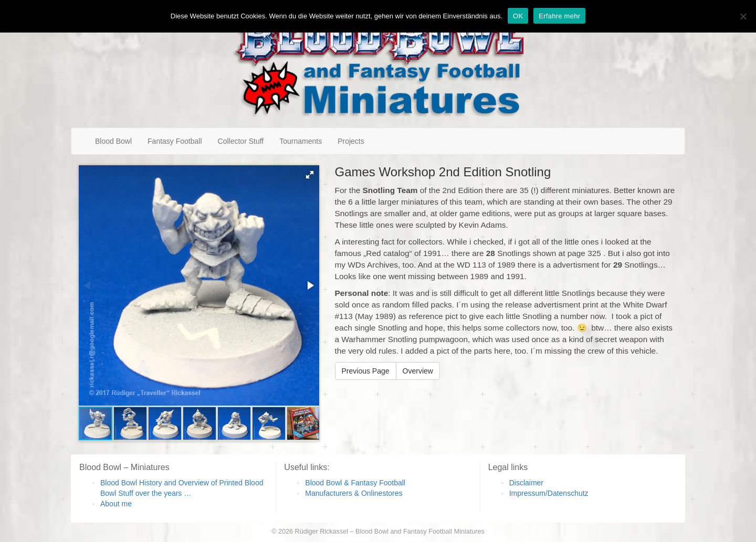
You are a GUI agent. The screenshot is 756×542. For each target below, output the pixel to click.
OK (518, 16)
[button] (310, 175)
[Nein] (743, 16)
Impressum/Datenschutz (549, 493)
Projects (351, 141)
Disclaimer (526, 483)
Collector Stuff (241, 141)
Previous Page (366, 371)
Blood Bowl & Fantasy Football (355, 483)
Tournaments (301, 141)
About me (116, 504)
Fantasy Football (175, 141)
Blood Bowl (113, 141)
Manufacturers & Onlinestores (354, 493)
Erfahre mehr (559, 16)
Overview (418, 371)
